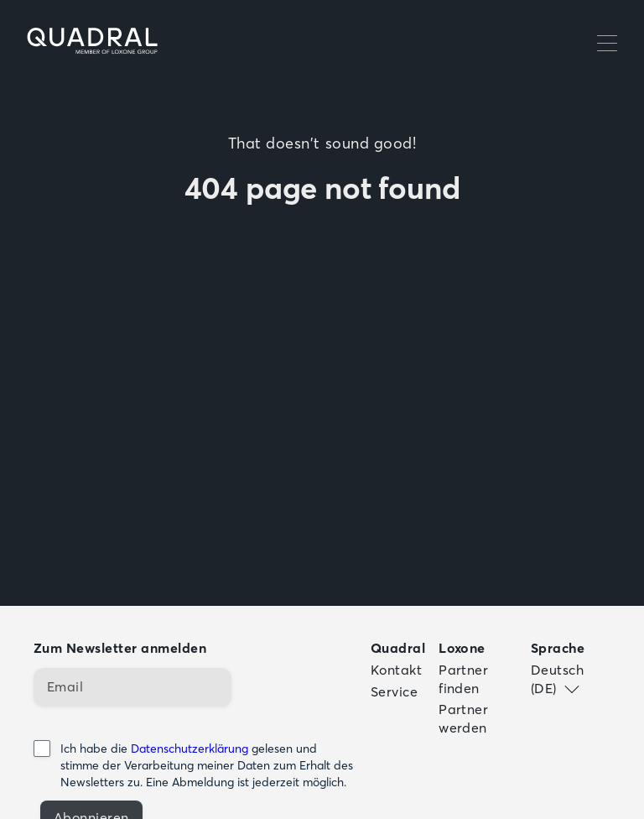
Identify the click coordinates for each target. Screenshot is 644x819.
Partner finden (463, 679)
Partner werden (463, 718)
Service (394, 691)
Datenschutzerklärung (190, 749)
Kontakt (396, 670)
